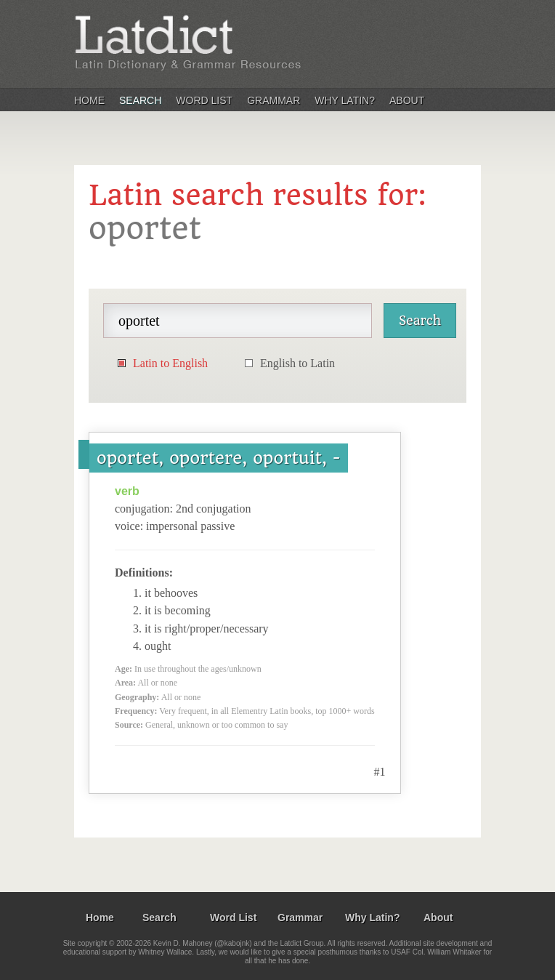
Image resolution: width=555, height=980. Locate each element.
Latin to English (170, 363)
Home (89, 100)
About (407, 100)
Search (140, 100)
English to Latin (297, 363)
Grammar (274, 100)
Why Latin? (345, 100)
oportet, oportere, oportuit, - (219, 458)
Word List (204, 100)
